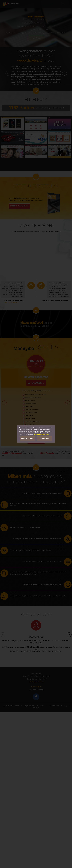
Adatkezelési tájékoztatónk (41, 435)
